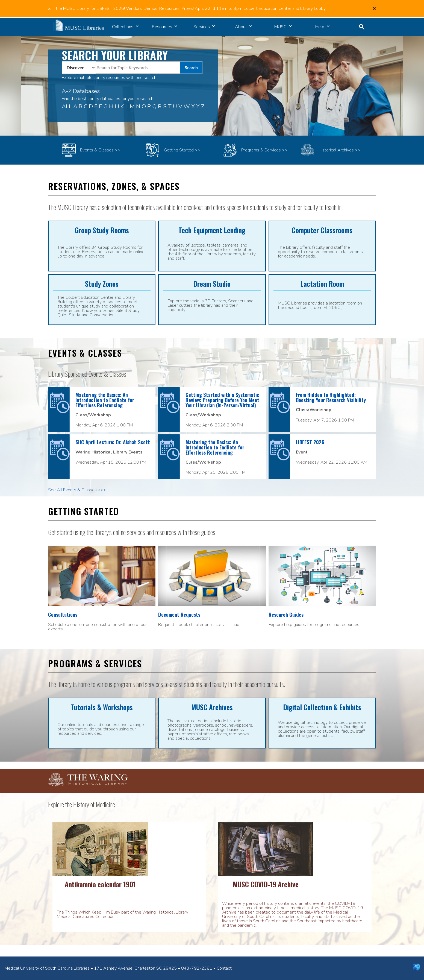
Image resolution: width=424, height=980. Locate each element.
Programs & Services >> (248, 150)
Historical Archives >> (330, 150)
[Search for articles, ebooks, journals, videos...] (138, 68)
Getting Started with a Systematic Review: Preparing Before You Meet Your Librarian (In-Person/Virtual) (222, 400)
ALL (67, 106)
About (243, 27)
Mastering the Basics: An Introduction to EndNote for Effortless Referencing (105, 400)
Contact (224, 968)
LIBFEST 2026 (310, 442)
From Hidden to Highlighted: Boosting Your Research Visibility (331, 397)
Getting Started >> (166, 150)
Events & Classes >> (84, 150)
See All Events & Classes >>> (77, 490)
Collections (125, 27)
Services (204, 27)
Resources (164, 27)
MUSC (283, 27)
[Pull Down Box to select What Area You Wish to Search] (79, 67)
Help (322, 27)
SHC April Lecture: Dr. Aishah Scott (113, 442)
